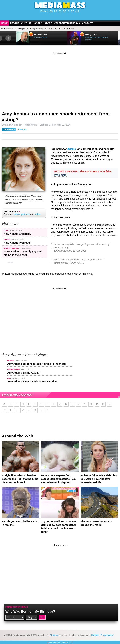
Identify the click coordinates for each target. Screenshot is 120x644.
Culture (26, 23)
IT (69, 11)
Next (8, 38)
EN (51, 11)
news (17, 214)
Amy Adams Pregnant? (18, 243)
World (38, 23)
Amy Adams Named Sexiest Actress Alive (32, 382)
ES (60, 11)
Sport (48, 23)
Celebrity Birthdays (67, 23)
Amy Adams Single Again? (23, 373)
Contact (87, 23)
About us (54, 635)
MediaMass (7, 29)
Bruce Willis (41, 34)
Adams (72, 149)
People (14, 23)
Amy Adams (36, 29)
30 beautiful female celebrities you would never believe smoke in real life (99, 479)
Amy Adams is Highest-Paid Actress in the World (37, 364)
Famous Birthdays (17, 607)
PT (72, 11)
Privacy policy (107, 635)
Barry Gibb (91, 34)
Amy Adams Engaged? (17, 234)
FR (56, 11)
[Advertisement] (60, 80)
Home (4, 23)
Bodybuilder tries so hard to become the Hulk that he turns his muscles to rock (20, 479)
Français (22, 129)
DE (65, 11)
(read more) (61, 175)
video (38, 214)
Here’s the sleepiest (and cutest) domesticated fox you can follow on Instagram (59, 479)
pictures (25, 214)
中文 (77, 11)
